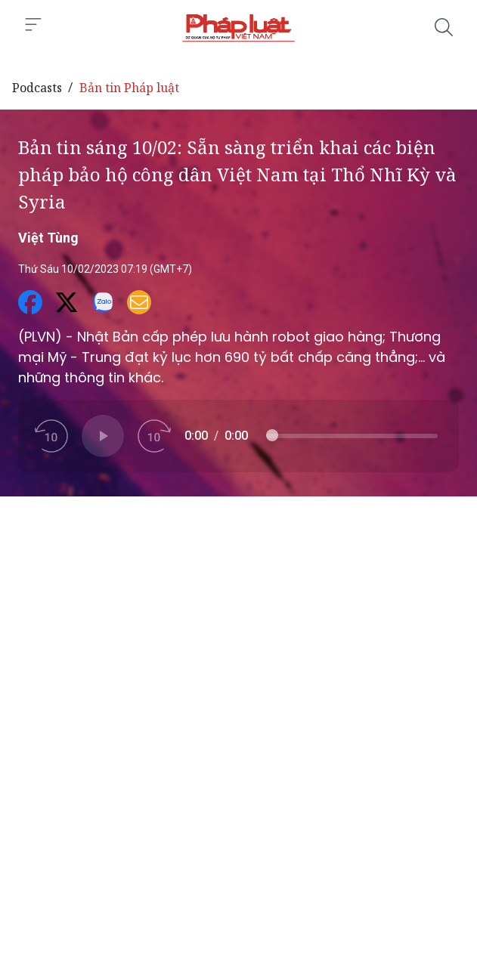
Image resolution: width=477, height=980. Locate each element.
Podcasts (37, 88)
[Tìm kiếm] (444, 27)
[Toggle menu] (33, 25)
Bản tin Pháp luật (129, 88)
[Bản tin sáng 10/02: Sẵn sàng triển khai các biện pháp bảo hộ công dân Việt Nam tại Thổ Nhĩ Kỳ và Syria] (238, 27)
